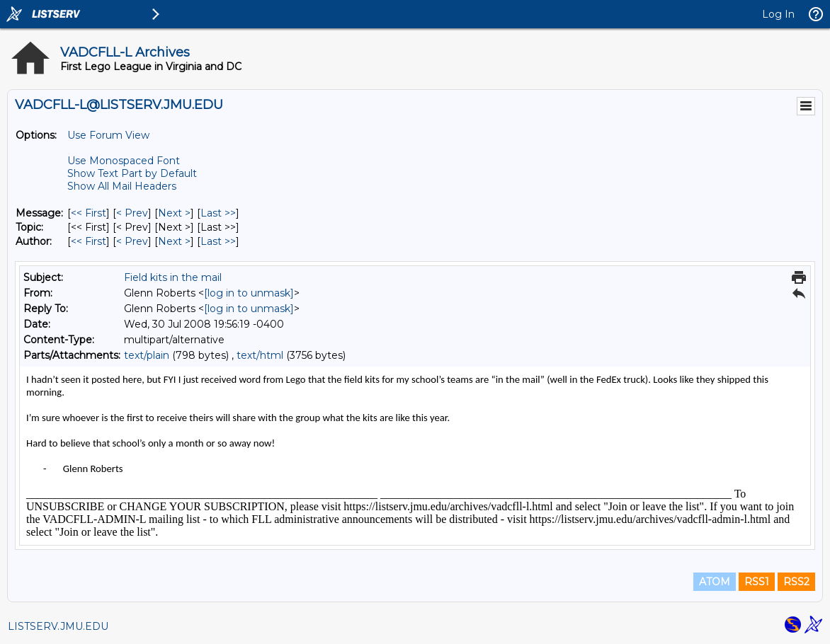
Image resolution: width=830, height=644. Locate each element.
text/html (260, 355)
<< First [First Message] (89, 213)
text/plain (147, 355)
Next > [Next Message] (174, 213)
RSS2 (796, 582)
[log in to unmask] (249, 293)
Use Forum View (108, 135)
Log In (778, 14)
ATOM (715, 582)
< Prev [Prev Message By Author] (132, 241)
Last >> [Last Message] (218, 213)
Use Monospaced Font (124, 161)
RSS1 (757, 582)
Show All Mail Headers (122, 186)
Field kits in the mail (173, 277)
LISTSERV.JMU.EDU (58, 626)
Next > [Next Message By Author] (174, 241)
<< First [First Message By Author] (89, 241)
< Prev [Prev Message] (132, 213)
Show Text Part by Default (132, 173)
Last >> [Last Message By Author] (218, 241)
